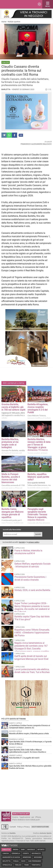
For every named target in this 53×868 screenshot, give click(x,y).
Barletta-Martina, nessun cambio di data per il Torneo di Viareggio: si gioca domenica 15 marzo (39, 445)
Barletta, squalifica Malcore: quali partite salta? (38, 477)
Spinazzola (7, 865)
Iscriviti (38, 534)
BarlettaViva (16, 4)
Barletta (6, 850)
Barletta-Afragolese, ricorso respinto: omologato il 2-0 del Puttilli (38, 408)
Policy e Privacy (23, 827)
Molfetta (7, 861)
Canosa (6, 853)
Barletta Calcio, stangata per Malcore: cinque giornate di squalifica (13, 513)
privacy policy (34, 542)
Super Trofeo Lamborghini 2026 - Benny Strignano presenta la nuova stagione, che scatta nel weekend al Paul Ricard (32, 608)
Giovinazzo (36, 853)
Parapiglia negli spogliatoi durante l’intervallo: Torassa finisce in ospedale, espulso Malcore (37, 514)
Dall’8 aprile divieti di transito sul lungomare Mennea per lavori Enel (31, 658)
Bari (23, 850)
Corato (26, 853)
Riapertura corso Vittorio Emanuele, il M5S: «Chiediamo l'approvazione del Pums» (32, 633)
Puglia (16, 861)
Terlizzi (18, 865)
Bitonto (41, 850)
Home (4, 22)
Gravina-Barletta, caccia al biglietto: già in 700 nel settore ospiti (13, 407)
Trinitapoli (36, 865)
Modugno (38, 857)
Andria (16, 850)
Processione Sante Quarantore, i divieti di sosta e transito (30, 578)
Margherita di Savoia (11, 857)
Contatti (13, 827)
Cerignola (16, 853)
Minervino (27, 857)
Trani (26, 865)
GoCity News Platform (40, 827)
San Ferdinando (35, 861)
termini (22, 542)
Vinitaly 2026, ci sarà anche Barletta (32, 590)
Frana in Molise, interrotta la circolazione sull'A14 (28, 552)
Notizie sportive (14, 22)
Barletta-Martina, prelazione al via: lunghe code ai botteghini (10, 443)
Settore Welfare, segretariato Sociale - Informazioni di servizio (32, 565)
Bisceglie (31, 850)
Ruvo (23, 861)
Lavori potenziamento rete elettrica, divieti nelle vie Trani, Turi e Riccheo (32, 671)
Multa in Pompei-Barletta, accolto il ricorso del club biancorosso (11, 478)
